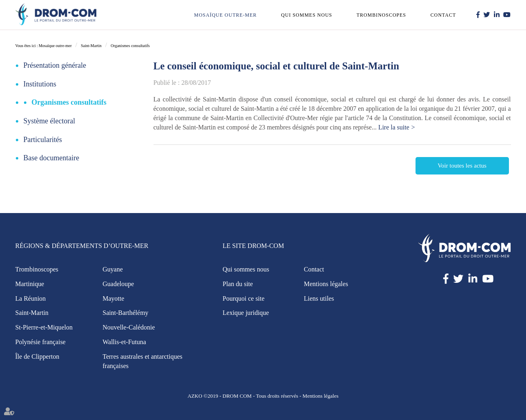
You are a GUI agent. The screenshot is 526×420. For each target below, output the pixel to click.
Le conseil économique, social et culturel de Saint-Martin (276, 66)
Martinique (30, 284)
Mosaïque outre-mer (225, 15)
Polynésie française (41, 342)
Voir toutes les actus (462, 166)
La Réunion (31, 298)
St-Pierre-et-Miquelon (44, 327)
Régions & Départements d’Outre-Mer (82, 246)
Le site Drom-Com (253, 246)
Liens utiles (319, 298)
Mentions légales (326, 284)
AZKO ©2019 (203, 396)
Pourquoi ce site (244, 298)
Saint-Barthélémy (126, 313)
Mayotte (114, 298)
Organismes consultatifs (130, 46)
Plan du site (238, 284)
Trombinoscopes (381, 15)
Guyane (113, 269)
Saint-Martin (91, 46)
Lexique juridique (246, 313)
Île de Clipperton (37, 356)
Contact (443, 15)
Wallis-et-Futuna (124, 342)
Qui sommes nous (307, 15)
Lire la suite (394, 127)
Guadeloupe (118, 284)
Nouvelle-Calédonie (129, 327)
